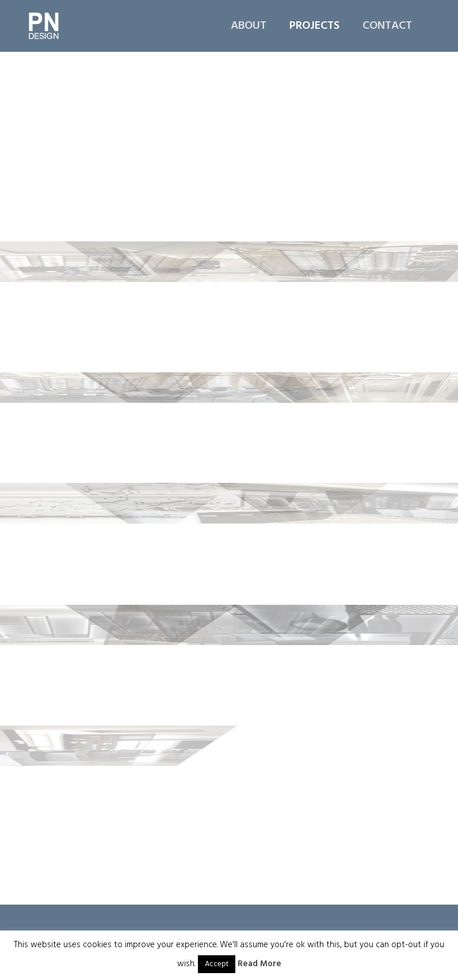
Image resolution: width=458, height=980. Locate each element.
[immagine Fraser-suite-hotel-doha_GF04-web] (79, 236)
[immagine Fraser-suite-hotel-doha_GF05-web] (230, 236)
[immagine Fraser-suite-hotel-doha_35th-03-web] (230, 478)
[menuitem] (254, 26)
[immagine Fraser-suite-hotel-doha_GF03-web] (381, 115)
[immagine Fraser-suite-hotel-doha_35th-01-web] (381, 357)
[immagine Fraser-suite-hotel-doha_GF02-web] (230, 115)
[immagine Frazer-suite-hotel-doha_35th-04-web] (381, 478)
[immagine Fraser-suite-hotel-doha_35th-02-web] (79, 478)
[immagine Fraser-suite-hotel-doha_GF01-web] (79, 115)
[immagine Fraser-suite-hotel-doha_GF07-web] (79, 357)
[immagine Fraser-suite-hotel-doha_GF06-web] (381, 236)
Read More (259, 964)
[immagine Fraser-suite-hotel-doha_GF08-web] (230, 357)
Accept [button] (217, 964)
